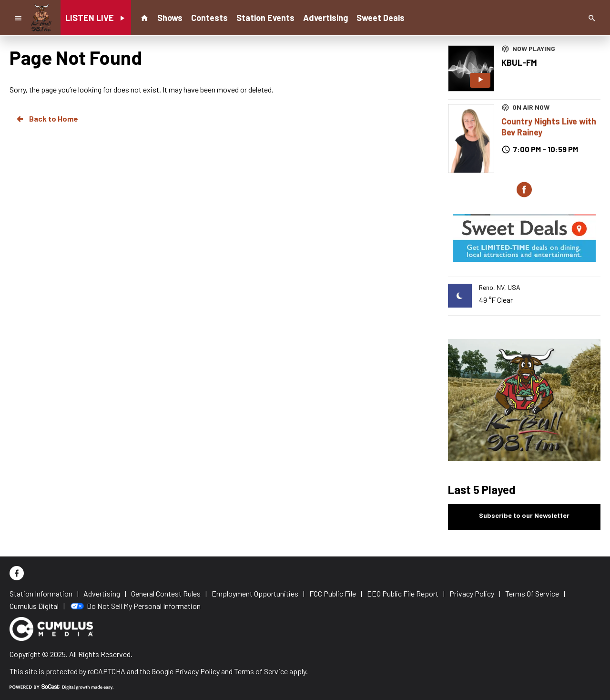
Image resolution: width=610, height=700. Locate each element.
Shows (170, 18)
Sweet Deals (381, 18)
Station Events (265, 18)
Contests (209, 18)
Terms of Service (261, 671)
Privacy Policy (197, 671)
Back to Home (47, 119)
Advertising (325, 18)
